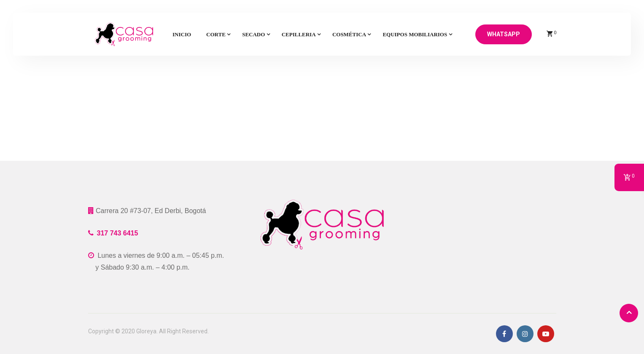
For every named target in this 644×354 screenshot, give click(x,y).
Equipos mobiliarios (415, 34)
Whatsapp (504, 34)
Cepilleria (299, 34)
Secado (253, 34)
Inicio (182, 34)
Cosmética (349, 34)
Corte (216, 34)
